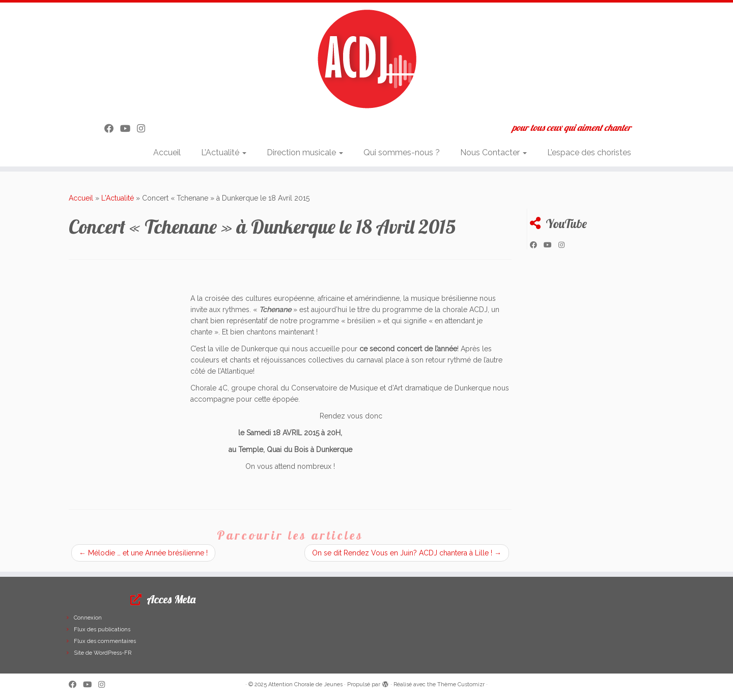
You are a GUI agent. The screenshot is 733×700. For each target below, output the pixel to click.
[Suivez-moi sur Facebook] (112, 129)
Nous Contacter (494, 152)
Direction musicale (305, 152)
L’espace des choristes (589, 152)
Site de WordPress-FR (103, 653)
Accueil (167, 152)
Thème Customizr (461, 684)
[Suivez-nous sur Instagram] (144, 129)
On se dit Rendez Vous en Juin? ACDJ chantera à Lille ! (407, 553)
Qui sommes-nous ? (402, 152)
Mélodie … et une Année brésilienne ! (143, 553)
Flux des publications (102, 629)
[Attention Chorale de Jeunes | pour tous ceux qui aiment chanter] (366, 59)
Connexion (88, 618)
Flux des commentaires (105, 641)
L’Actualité (224, 152)
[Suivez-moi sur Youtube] (129, 129)
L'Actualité (118, 198)
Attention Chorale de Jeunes (305, 684)
